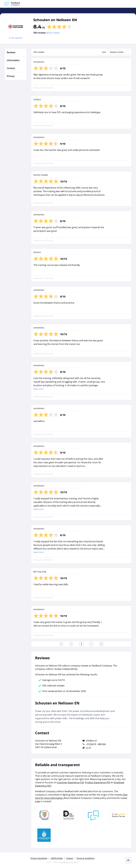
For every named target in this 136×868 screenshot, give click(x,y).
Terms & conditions (85, 858)
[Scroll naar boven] (128, 860)
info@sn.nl (91, 741)
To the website (16, 38)
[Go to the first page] (61, 644)
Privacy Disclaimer (39, 858)
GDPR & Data (57, 858)
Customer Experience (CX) (70, 782)
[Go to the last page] (101, 644)
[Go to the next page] (91, 644)
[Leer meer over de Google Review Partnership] (119, 815)
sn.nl (88, 748)
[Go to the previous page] (71, 644)
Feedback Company (69, 862)
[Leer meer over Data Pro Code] (44, 815)
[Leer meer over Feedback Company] (94, 815)
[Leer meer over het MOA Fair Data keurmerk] (69, 815)
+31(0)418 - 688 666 (96, 744)
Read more (39, 389)
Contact (70, 858)
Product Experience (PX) (98, 782)
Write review (53, 33)
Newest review (118, 52)
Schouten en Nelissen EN (55, 20)
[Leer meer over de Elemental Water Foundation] (44, 835)
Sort (104, 52)
